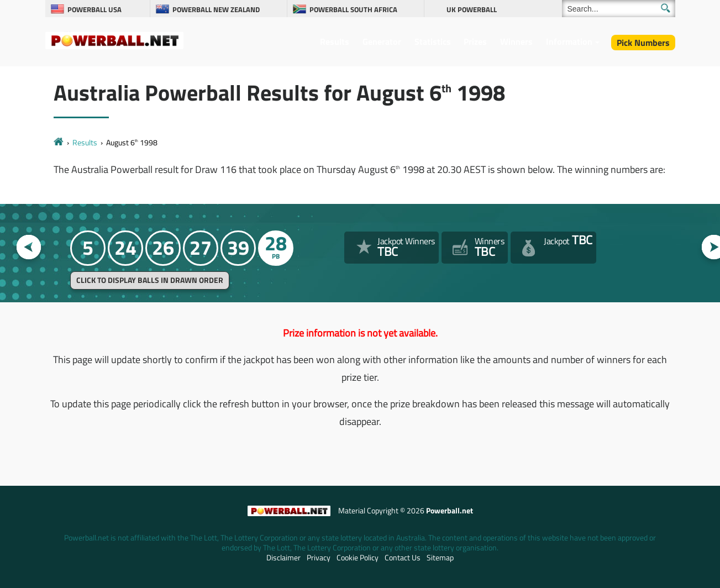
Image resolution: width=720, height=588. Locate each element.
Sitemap (440, 558)
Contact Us (403, 558)
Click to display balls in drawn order (150, 280)
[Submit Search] (666, 8)
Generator (382, 41)
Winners (516, 41)
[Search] (619, 9)
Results (335, 41)
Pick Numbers (643, 43)
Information (569, 41)
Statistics (433, 41)
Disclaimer (283, 558)
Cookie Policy (358, 558)
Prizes (475, 41)
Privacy (319, 558)
